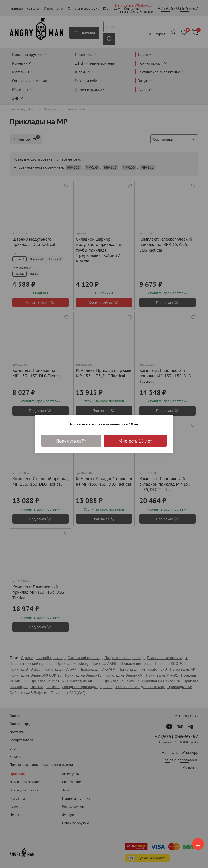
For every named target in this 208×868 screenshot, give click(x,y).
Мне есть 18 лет (135, 441)
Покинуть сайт (71, 441)
